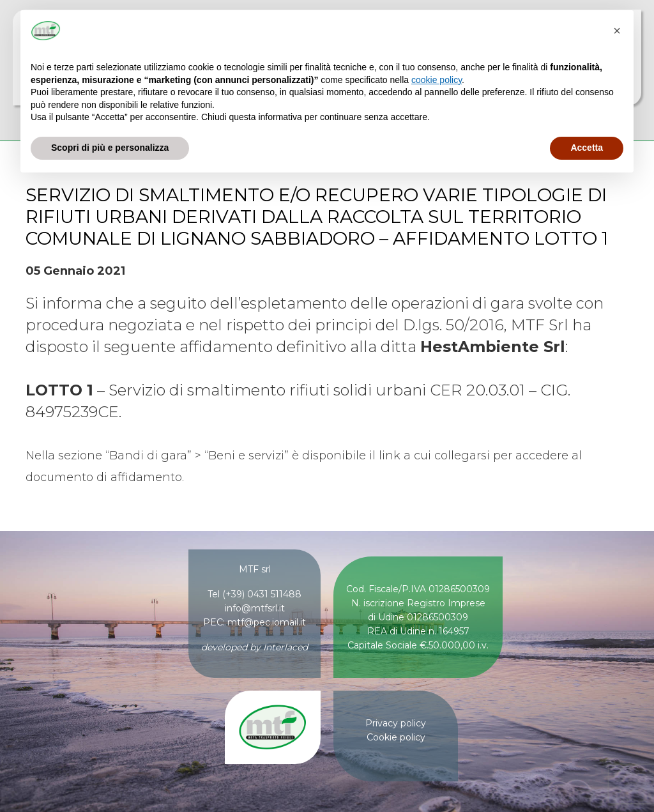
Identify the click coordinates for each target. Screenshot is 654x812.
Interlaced (285, 647)
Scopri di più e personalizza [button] (110, 148)
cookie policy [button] (437, 80)
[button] (617, 31)
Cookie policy (396, 737)
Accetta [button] (587, 148)
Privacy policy (396, 723)
